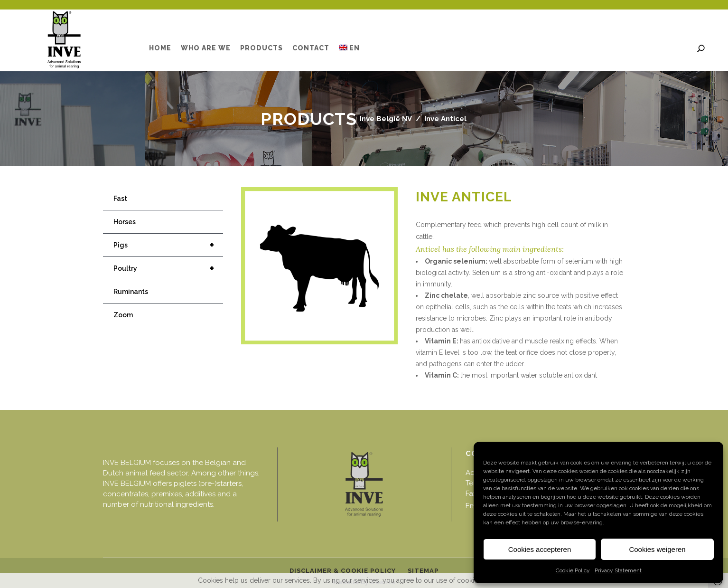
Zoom (123, 315)
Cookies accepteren (540, 549)
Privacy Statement (618, 570)
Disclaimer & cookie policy (343, 571)
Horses (125, 222)
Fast (120, 199)
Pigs (168, 245)
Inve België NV (386, 119)
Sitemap (423, 571)
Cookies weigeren (657, 549)
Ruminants (131, 292)
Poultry (168, 268)
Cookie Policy (573, 570)
